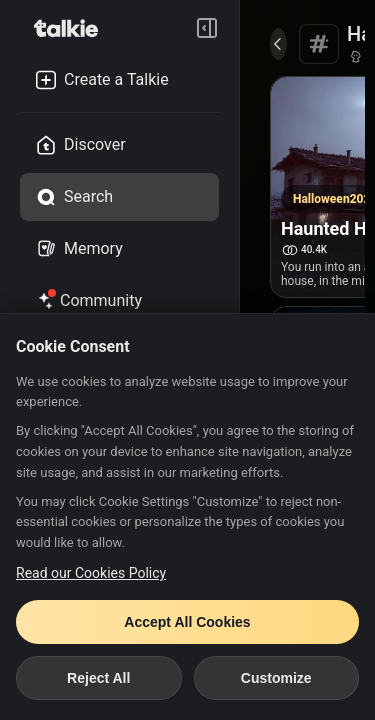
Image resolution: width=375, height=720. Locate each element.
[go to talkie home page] (72, 28)
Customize (276, 678)
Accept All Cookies (187, 622)
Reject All (98, 678)
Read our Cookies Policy (91, 573)
